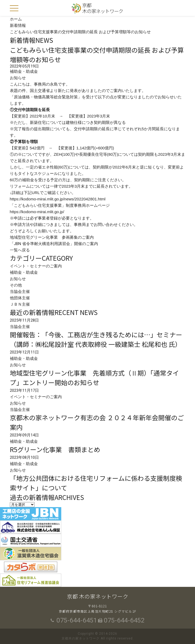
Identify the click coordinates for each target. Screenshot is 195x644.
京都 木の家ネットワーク (97, 596)
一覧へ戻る (20, 250)
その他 (16, 285)
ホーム (16, 19)
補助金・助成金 (24, 272)
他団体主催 (20, 298)
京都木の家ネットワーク (103, 8)
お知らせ (18, 279)
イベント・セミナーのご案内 (36, 266)
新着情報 (18, 26)
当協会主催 (20, 292)
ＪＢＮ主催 (20, 304)
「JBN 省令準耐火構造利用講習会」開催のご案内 (54, 244)
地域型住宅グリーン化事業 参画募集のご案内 (52, 237)
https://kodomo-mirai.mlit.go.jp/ (37, 212)
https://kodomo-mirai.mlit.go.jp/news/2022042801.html (58, 199)
